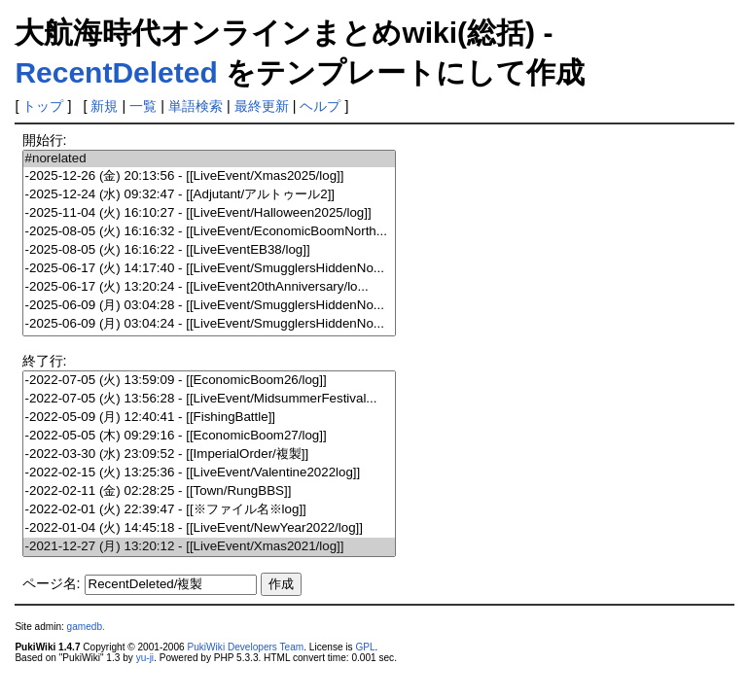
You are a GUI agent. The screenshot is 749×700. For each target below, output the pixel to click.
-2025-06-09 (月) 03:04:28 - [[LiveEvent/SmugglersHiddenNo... (210, 306)
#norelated (210, 159)
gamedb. (86, 627)
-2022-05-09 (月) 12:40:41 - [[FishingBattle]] (210, 418)
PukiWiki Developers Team (246, 647)
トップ (43, 106)
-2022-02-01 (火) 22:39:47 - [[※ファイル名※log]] (210, 510)
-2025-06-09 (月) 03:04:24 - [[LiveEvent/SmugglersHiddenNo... (210, 324)
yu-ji (145, 658)
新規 (104, 106)
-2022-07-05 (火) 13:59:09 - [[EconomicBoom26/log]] (210, 381)
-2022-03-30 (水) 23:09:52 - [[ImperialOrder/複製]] (210, 455)
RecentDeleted (116, 72)
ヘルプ (320, 106)
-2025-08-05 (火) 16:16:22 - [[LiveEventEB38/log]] (210, 250)
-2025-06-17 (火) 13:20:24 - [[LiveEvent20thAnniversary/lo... (210, 287)
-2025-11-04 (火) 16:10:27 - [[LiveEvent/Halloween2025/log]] (210, 213)
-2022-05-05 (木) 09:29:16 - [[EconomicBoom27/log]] (210, 436)
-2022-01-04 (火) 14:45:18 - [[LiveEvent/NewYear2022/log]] (210, 528)
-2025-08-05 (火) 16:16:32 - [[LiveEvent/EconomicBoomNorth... (210, 232)
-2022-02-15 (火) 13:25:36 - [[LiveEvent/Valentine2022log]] (210, 473)
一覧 (143, 106)
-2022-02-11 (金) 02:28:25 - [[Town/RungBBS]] (210, 491)
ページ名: (52, 583)
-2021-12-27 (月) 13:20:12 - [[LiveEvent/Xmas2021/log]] (210, 547)
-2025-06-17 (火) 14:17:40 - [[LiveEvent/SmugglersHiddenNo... (210, 269)
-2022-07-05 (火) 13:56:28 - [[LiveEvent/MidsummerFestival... (210, 399)
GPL (365, 647)
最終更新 (262, 106)
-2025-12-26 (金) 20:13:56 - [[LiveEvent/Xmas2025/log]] (210, 176)
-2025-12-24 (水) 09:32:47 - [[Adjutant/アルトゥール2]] (210, 195)
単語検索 (196, 106)
